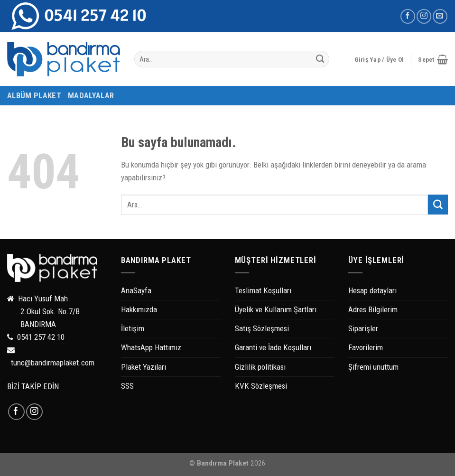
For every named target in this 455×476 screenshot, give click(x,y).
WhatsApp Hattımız (151, 347)
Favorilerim (366, 347)
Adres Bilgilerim (373, 309)
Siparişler (363, 328)
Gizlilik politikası (260, 367)
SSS (127, 386)
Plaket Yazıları (144, 367)
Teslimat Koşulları (263, 290)
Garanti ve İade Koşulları (273, 347)
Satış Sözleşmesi (262, 328)
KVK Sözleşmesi (261, 386)
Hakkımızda (139, 309)
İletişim (133, 328)
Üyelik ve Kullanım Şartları (276, 309)
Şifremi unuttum (373, 367)
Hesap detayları (372, 290)
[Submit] (320, 59)
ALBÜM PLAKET (34, 95)
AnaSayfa (136, 290)
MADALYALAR (91, 95)
